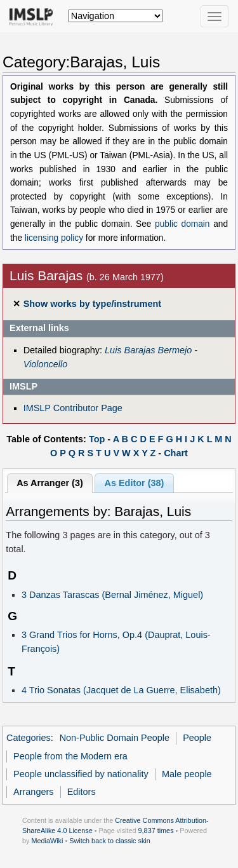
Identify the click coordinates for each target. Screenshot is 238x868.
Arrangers (33, 792)
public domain (182, 224)
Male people (187, 774)
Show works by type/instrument (92, 304)
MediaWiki (47, 841)
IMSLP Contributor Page (73, 408)
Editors (82, 792)
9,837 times (156, 831)
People (197, 738)
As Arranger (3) (50, 483)
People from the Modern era (70, 756)
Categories (29, 738)
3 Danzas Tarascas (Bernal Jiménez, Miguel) (112, 595)
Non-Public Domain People (115, 738)
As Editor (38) (135, 483)
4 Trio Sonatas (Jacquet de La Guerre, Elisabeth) (121, 690)
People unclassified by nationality (81, 774)
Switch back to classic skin (110, 841)
